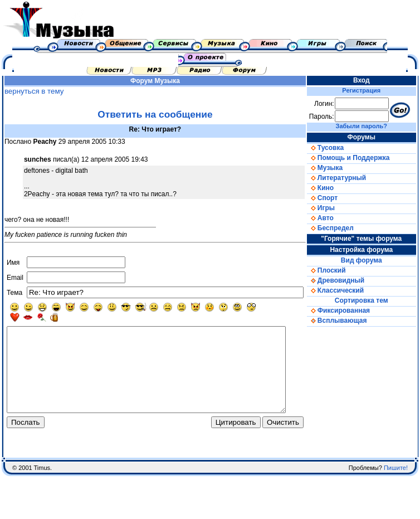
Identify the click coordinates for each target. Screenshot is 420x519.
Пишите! (396, 488)
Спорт (334, 198)
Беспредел (342, 228)
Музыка (172, 81)
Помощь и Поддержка (360, 158)
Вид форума (369, 260)
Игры (333, 208)
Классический (347, 290)
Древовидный (347, 280)
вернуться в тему (31, 91)
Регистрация (370, 90)
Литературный (348, 178)
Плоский (338, 270)
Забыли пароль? (369, 126)
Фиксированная (350, 311)
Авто (332, 218)
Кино (332, 188)
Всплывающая (349, 321)
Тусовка (337, 148)
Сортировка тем (369, 300)
